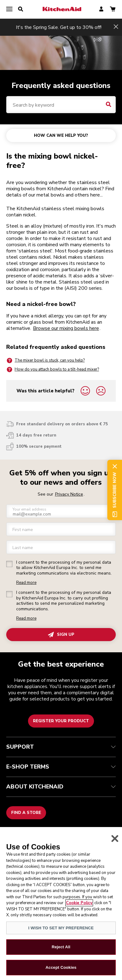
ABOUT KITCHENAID (61, 787)
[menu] (9, 9)
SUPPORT (61, 747)
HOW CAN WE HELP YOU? (61, 136)
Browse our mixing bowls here (66, 328)
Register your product (61, 721)
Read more (26, 583)
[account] (101, 9)
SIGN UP (61, 635)
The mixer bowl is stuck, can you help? (45, 361)
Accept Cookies (61, 971)
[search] (21, 9)
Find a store (26, 813)
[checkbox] (9, 564)
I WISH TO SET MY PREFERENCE (61, 931)
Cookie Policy (79, 906)
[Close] (115, 842)
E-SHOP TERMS (61, 767)
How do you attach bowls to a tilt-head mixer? (53, 370)
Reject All (61, 950)
